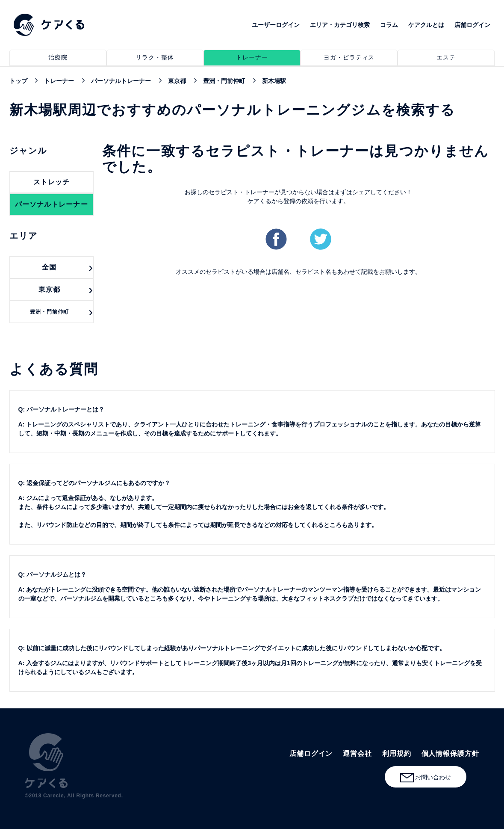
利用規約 (397, 754)
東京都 (49, 289)
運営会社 (357, 754)
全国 (49, 267)
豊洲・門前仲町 (50, 312)
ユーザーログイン (276, 25)
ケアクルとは (426, 25)
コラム (389, 25)
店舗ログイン (472, 25)
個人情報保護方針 (450, 754)
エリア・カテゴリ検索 (340, 25)
